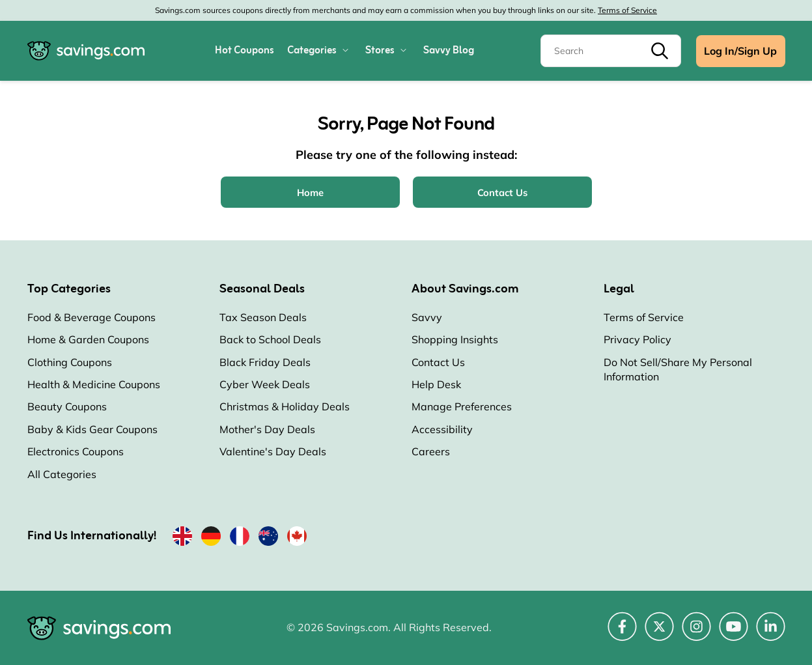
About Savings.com (465, 289)
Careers (431, 451)
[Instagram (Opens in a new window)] (696, 634)
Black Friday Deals (265, 362)
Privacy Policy (637, 339)
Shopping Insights (455, 339)
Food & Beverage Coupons (91, 317)
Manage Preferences (462, 406)
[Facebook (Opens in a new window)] (622, 634)
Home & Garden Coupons (88, 339)
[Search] (611, 51)
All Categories (62, 474)
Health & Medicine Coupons (94, 384)
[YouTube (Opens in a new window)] (734, 634)
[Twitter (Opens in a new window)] (659, 634)
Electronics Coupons (76, 451)
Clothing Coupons (70, 362)
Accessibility (442, 429)
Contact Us (438, 362)
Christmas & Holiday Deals (285, 406)
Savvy (427, 317)
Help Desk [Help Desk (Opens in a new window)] (436, 384)
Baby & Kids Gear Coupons (92, 429)
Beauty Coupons (67, 406)
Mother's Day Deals (267, 429)
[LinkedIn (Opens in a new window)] (771, 634)
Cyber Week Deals (265, 384)
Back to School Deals (270, 339)
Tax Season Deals (263, 317)
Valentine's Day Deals (273, 451)
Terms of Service (627, 10)
